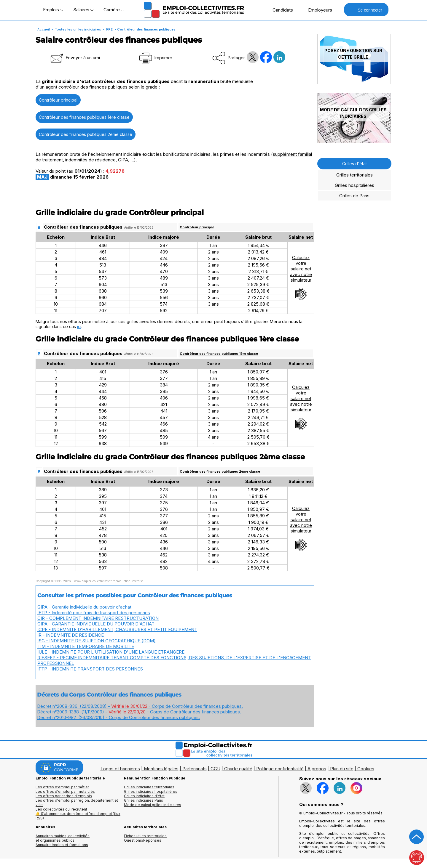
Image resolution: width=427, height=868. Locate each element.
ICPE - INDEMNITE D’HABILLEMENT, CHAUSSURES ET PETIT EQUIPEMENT (117, 629)
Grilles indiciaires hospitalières (151, 791)
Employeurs (317, 10)
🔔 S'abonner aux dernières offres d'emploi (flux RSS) (78, 816)
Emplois (53, 10)
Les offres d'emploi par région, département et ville (77, 803)
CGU (215, 769)
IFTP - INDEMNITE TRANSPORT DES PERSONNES (90, 669)
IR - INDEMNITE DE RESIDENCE (71, 635)
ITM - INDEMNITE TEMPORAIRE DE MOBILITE (86, 646)
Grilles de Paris (354, 196)
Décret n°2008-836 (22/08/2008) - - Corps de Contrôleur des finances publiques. (140, 706)
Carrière (114, 10)
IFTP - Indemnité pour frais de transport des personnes (94, 613)
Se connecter (366, 10)
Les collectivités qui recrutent (61, 809)
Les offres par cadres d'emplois (64, 796)
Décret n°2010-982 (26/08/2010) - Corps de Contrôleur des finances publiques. (118, 717)
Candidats (280, 10)
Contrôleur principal (58, 100)
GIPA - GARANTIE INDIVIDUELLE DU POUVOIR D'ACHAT (96, 624)
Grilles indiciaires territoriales (149, 787)
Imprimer (155, 58)
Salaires (83, 10)
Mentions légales (161, 769)
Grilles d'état (354, 164)
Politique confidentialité (280, 769)
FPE (109, 29)
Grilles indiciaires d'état (144, 796)
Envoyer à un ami (75, 58)
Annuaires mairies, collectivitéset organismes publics (63, 838)
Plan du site (342, 769)
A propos (317, 769)
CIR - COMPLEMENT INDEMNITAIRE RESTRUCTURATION (98, 618)
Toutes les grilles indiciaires (78, 29)
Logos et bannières (120, 769)
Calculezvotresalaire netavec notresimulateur (301, 277)
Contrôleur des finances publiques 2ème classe (86, 134)
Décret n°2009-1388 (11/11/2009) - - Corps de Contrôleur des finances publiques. (139, 712)
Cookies (366, 769)
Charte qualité (238, 769)
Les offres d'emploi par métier (62, 787)
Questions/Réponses (143, 840)
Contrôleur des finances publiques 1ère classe (84, 117)
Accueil (44, 29)
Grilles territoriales (354, 175)
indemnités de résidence (90, 160)
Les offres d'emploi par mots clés (65, 791)
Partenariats (195, 769)
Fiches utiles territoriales (145, 836)
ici (79, 326)
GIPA (123, 160)
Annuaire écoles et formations (62, 845)
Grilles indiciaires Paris (144, 800)
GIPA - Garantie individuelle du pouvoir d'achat (84, 607)
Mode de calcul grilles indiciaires (153, 805)
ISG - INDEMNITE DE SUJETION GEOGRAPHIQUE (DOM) (97, 641)
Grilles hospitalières (354, 185)
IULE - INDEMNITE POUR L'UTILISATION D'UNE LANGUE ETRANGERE (111, 652)
